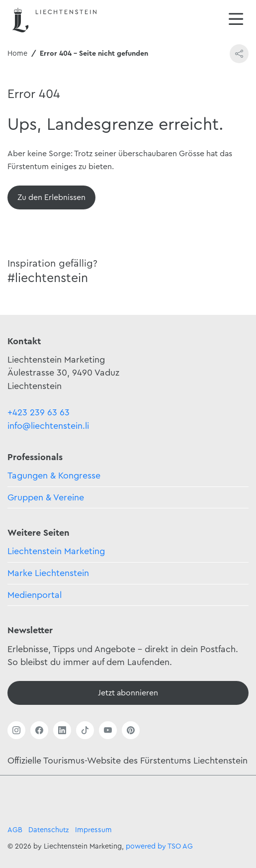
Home (17, 53)
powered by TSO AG (159, 846)
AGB (15, 830)
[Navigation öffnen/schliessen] (236, 20)
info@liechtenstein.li (48, 426)
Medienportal (35, 595)
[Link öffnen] (16, 730)
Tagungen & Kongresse (54, 476)
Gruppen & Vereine (46, 497)
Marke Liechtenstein (48, 573)
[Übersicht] (51, 197)
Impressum (93, 830)
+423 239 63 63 (39, 412)
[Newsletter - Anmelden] (128, 693)
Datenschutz (49, 830)
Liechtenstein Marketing (56, 551)
